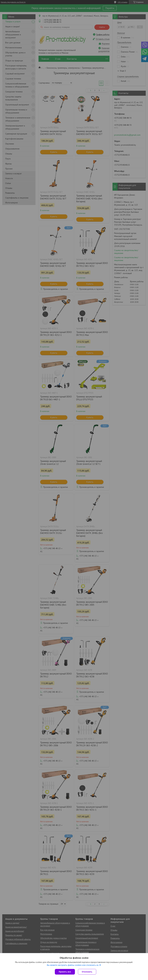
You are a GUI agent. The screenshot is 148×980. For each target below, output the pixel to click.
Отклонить (87, 972)
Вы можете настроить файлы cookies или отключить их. (73, 965)
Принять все (65, 972)
